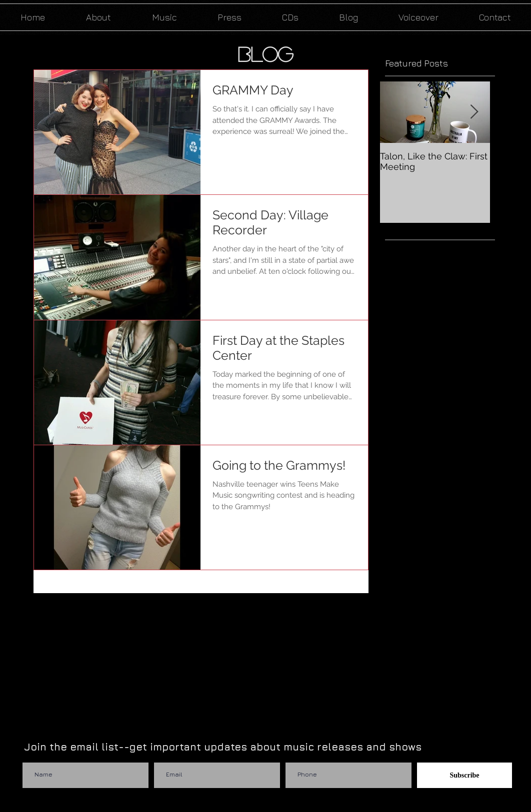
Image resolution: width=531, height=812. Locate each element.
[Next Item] (474, 112)
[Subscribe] (464, 775)
